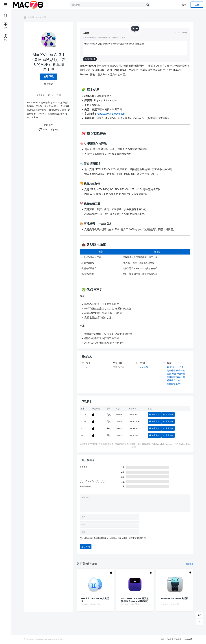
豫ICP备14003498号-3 (54, 639)
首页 (162, 639)
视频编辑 (171, 384)
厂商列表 (178, 639)
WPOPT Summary (181, 33)
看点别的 (90, 59)
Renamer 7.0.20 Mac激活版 (174, 598)
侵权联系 (188, 639)
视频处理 (180, 377)
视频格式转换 (173, 380)
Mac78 (33, 639)
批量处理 (171, 370)
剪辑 (172, 367)
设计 (178, 384)
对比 (177, 367)
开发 (182, 367)
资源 (169, 639)
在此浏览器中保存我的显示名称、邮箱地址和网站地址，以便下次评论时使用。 (115, 538)
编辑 (169, 374)
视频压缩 (171, 377)
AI (168, 367)
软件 (32, 17)
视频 (174, 374)
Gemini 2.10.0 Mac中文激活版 (95, 600)
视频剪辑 (181, 374)
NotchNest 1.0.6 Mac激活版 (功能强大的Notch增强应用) (135, 600)
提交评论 (86, 547)
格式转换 (180, 370)
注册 (197, 5)
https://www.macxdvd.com (111, 114)
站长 (88, 367)
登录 (184, 5)
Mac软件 (42, 17)
